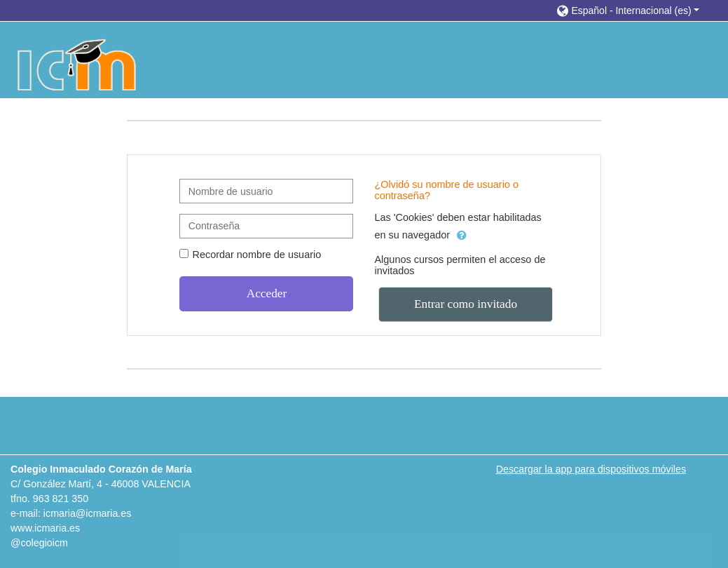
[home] (77, 65)
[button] (628, 10)
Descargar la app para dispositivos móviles (591, 469)
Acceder (267, 293)
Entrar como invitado (466, 304)
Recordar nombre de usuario (256, 255)
